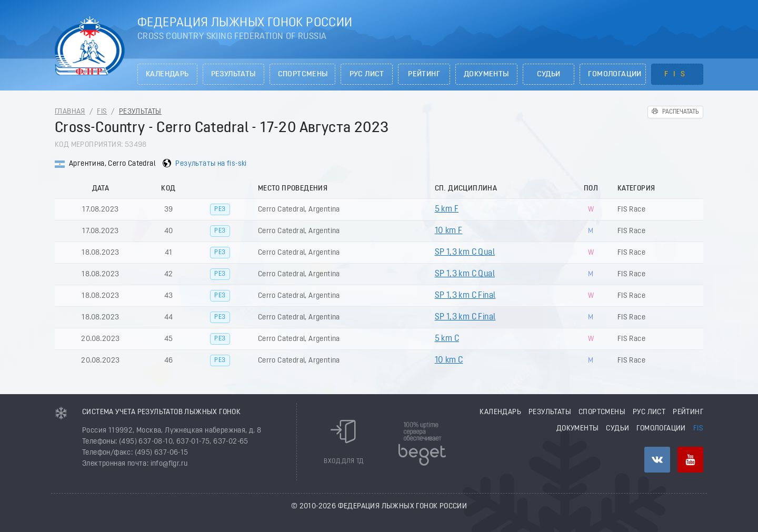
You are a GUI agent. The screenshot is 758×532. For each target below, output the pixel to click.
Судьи (549, 74)
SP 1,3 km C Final (465, 296)
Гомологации (615, 74)
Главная (70, 112)
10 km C (449, 360)
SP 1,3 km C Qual (465, 253)
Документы (486, 74)
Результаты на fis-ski (211, 164)
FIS (677, 74)
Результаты (233, 74)
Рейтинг (424, 74)
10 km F (449, 231)
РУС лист (367, 74)
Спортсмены (303, 74)
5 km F (447, 209)
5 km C (447, 339)
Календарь (167, 74)
